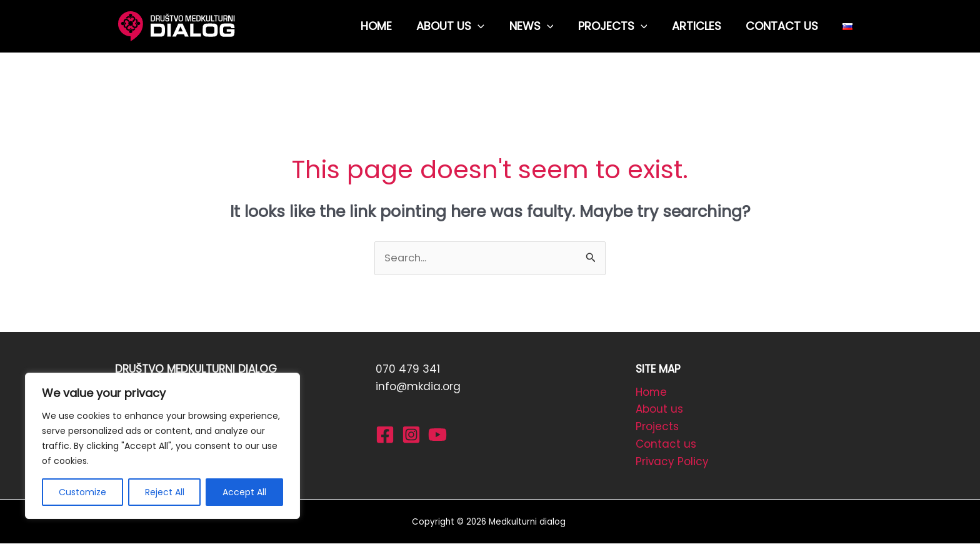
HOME (390, 26)
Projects (657, 428)
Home (652, 393)
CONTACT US (785, 26)
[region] (162, 446)
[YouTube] (437, 435)
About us (659, 410)
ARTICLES (702, 26)
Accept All (244, 492)
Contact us (666, 445)
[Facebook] (385, 435)
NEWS (540, 26)
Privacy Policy (672, 463)
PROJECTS (620, 26)
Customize (82, 492)
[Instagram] (411, 435)
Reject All (165, 492)
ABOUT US (462, 26)
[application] (490, 26)
